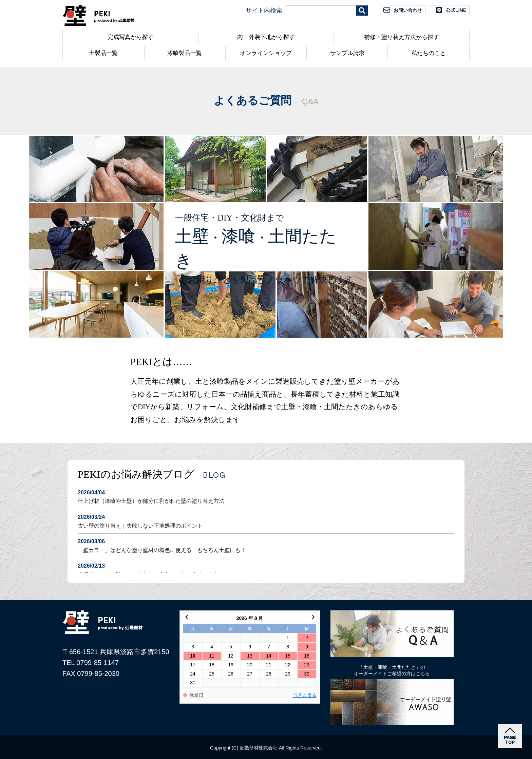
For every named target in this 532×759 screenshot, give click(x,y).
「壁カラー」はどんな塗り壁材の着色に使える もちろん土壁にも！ (266, 545)
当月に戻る (305, 695)
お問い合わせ (408, 10)
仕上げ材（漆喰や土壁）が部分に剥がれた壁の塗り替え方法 (266, 496)
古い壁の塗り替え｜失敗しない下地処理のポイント (266, 521)
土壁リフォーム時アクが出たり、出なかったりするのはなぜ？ (266, 570)
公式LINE (456, 10)
